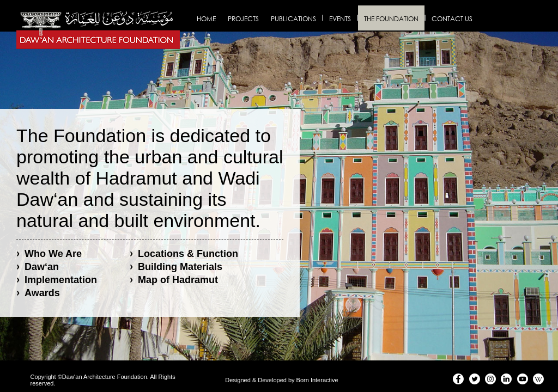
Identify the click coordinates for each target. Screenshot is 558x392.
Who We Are (53, 254)
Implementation (61, 280)
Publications (293, 19)
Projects (243, 19)
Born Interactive (317, 380)
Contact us (452, 19)
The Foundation (391, 19)
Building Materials (180, 267)
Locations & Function (188, 254)
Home (206, 19)
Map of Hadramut (178, 280)
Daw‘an (42, 267)
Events (340, 19)
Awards (42, 293)
